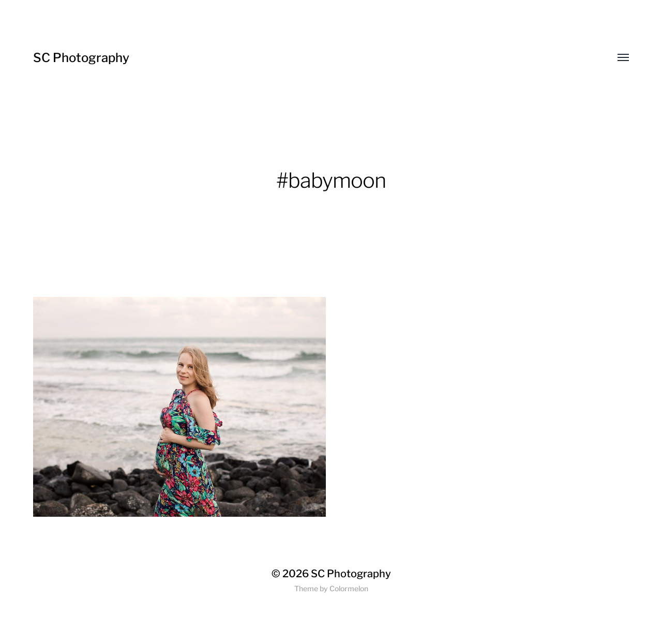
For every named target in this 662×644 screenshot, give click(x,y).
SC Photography (81, 58)
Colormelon (349, 588)
